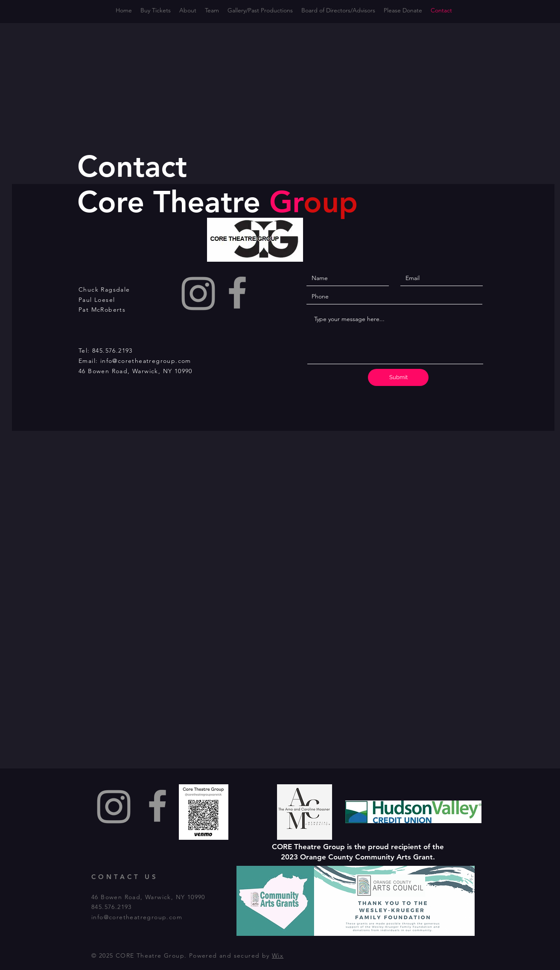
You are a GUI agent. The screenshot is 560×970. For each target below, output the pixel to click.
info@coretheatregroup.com (146, 361)
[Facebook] (237, 292)
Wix (278, 955)
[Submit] (398, 377)
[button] (338, 10)
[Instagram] (198, 294)
